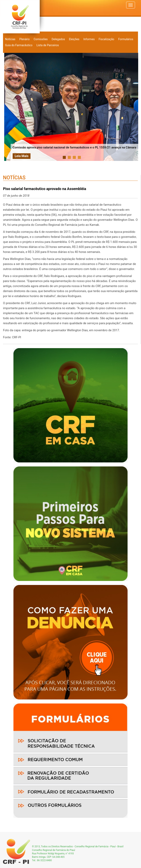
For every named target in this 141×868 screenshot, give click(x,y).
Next (134, 107)
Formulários (126, 39)
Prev (9, 107)
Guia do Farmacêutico (19, 45)
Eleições (74, 39)
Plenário (25, 39)
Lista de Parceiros (48, 45)
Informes (89, 39)
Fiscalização (107, 39)
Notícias (10, 39)
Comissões (41, 39)
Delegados (58, 39)
